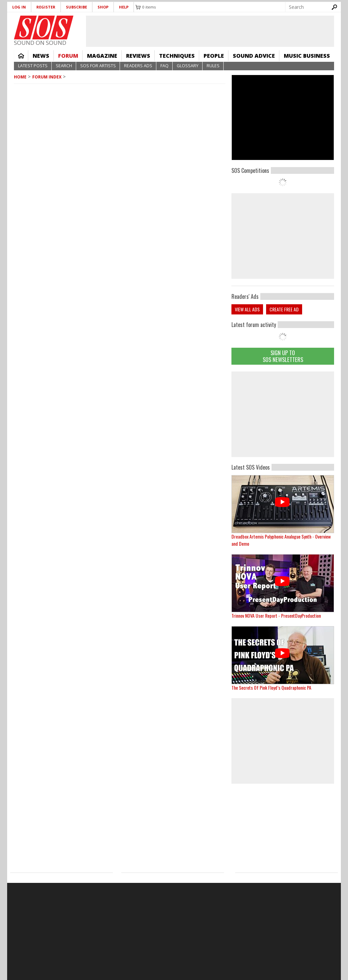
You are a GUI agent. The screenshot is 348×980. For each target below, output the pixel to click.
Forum (68, 56)
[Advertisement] (283, 414)
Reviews (138, 56)
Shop (103, 7)
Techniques (177, 56)
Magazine (102, 56)
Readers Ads (138, 66)
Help (124, 7)
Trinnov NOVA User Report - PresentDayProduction (276, 615)
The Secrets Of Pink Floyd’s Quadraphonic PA (271, 687)
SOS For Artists (98, 66)
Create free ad (284, 309)
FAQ (164, 66)
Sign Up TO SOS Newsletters (283, 356)
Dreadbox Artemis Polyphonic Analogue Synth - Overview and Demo (281, 540)
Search (64, 66)
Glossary (188, 66)
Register (46, 7)
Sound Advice (254, 56)
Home (21, 56)
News (41, 56)
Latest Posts (33, 66)
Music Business (307, 56)
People (214, 56)
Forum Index (47, 77)
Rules (213, 66)
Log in (19, 7)
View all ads (247, 309)
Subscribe (76, 7)
